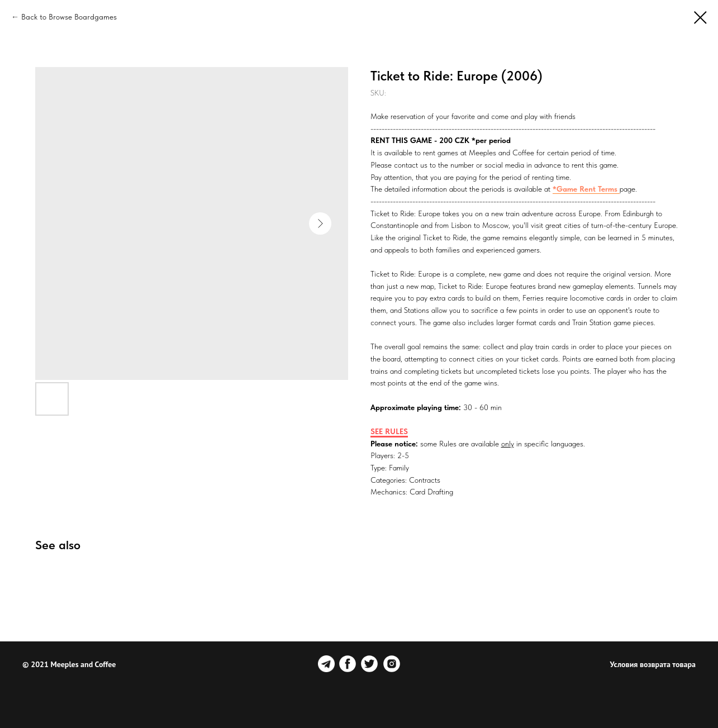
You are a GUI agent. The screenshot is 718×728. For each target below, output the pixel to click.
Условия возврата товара (653, 664)
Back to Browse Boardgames (69, 17)
